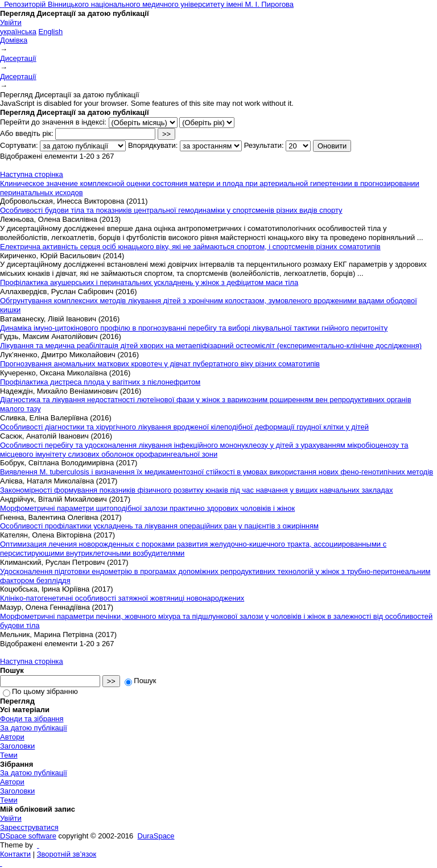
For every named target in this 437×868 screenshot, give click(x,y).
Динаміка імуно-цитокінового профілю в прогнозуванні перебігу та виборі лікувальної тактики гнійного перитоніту (194, 328)
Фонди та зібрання (32, 719)
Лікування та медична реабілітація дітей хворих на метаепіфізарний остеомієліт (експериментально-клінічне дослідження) (211, 346)
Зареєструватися (29, 827)
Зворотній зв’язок (67, 854)
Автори (12, 737)
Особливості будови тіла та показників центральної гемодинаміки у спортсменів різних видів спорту (171, 210)
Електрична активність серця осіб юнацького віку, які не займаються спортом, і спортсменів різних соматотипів (190, 247)
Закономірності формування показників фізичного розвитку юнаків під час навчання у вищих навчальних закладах (197, 490)
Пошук (140, 681)
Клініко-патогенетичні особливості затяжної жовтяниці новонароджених (122, 598)
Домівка (14, 40)
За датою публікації (34, 728)
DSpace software (28, 836)
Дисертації (18, 58)
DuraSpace (156, 836)
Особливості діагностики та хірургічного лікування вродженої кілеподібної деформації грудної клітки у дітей (184, 427)
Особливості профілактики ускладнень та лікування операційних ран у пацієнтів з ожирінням (159, 526)
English (51, 32)
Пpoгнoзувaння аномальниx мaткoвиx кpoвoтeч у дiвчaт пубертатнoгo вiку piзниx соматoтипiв (160, 364)
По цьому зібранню (40, 691)
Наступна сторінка (32, 174)
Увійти (11, 22)
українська (18, 32)
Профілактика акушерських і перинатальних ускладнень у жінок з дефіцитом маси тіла (149, 282)
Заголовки (17, 746)
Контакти (15, 854)
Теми (9, 755)
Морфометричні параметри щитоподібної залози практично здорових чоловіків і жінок (147, 508)
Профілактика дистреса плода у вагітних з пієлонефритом (100, 382)
